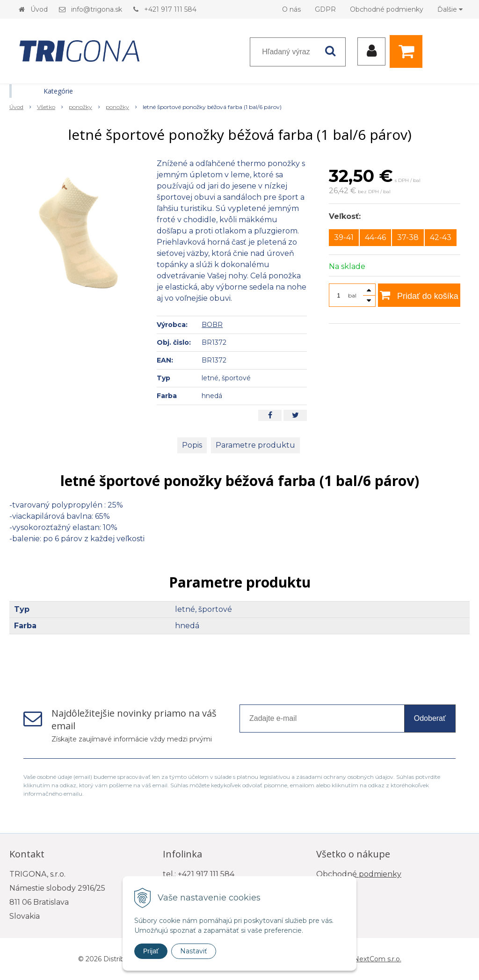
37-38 (408, 237)
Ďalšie (450, 9)
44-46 (375, 237)
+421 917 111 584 (170, 9)
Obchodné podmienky (387, 9)
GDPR (325, 9)
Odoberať (430, 718)
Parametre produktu (255, 445)
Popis (192, 445)
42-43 (441, 237)
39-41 (344, 237)
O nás (291, 9)
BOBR (212, 325)
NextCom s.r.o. (377, 959)
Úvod (39, 9)
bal (352, 295)
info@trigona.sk (97, 9)
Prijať (151, 951)
